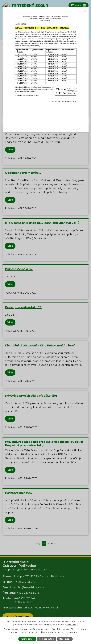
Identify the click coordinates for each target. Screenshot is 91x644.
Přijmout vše (27, 639)
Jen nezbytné (47, 639)
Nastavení (65, 639)
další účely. (72, 625)
